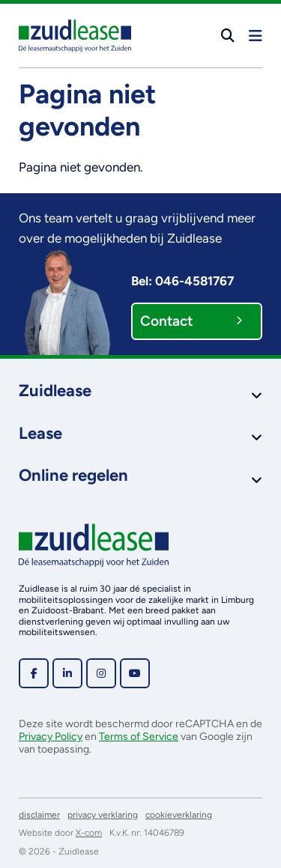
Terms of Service (139, 737)
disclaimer (39, 815)
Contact (191, 321)
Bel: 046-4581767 (182, 281)
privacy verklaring (103, 815)
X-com (89, 833)
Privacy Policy (51, 737)
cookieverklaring (179, 815)
